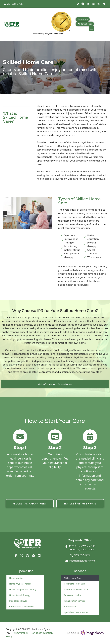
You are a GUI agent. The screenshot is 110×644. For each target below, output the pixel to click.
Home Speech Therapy (20, 595)
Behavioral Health (72, 595)
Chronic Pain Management (22, 607)
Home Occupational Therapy (23, 589)
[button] (91, 29)
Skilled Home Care (73, 578)
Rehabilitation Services (75, 601)
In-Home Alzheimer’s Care (76, 589)
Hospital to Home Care (75, 584)
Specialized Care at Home (76, 612)
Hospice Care (70, 607)
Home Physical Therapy (20, 584)
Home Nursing (16, 578)
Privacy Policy (20, 633)
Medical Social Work (19, 601)
